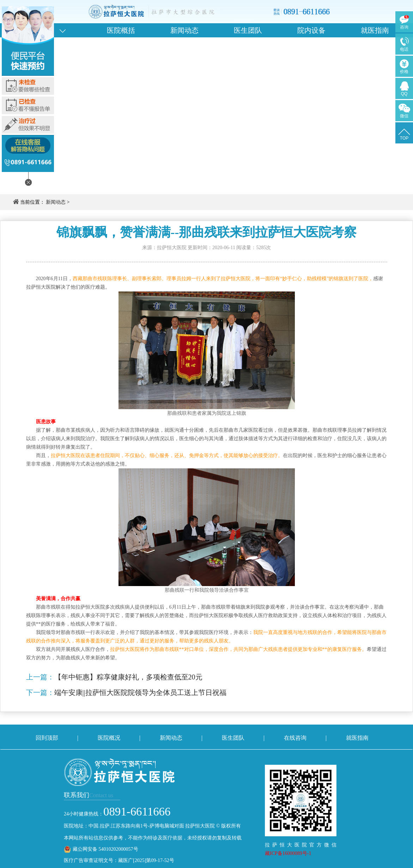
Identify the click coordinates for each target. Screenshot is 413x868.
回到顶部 (47, 738)
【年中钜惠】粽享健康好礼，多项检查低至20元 (128, 677)
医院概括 (121, 30)
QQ (404, 94)
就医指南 (375, 30)
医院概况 (109, 738)
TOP (404, 138)
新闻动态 (184, 30)
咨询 (404, 27)
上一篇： (40, 677)
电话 (404, 49)
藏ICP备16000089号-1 (288, 853)
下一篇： (40, 692)
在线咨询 (295, 738)
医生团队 (248, 30)
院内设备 (311, 30)
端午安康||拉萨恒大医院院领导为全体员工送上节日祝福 (140, 692)
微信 (404, 116)
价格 (404, 72)
